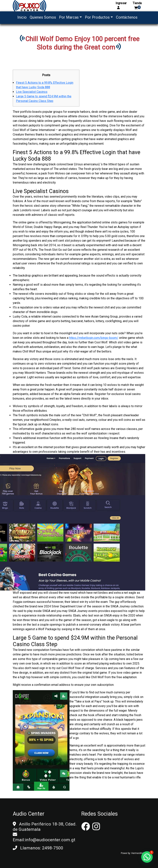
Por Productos (97, 17)
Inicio (22, 17)
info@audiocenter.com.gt (50, 840)
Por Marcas (69, 17)
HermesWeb (138, 853)
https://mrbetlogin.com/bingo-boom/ (94, 338)
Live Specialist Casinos (32, 92)
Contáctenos (127, 17)
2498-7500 (53, 848)
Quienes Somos (43, 17)
